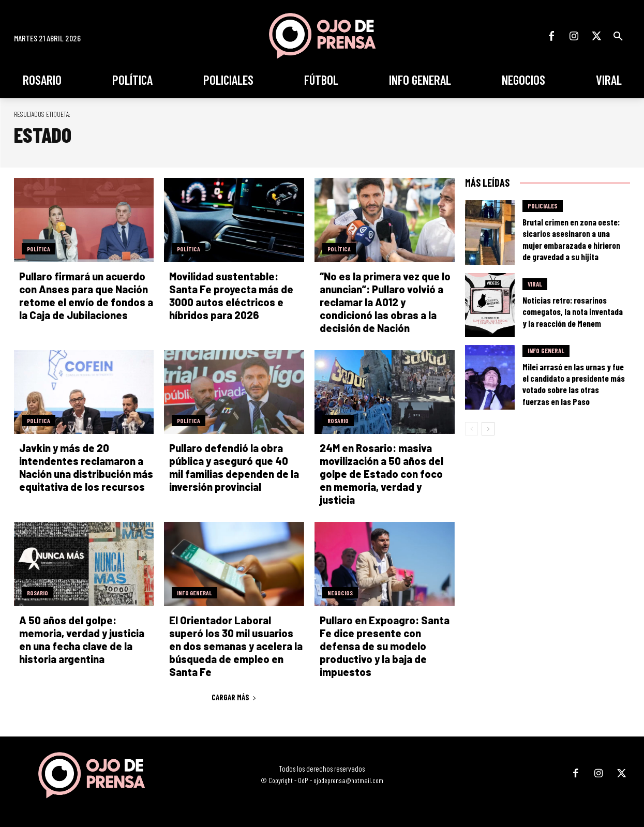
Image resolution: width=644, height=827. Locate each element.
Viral (535, 284)
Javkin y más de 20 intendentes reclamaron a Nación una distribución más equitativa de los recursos (86, 467)
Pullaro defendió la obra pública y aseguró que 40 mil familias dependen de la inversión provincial (234, 467)
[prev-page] (471, 429)
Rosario (338, 420)
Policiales (543, 206)
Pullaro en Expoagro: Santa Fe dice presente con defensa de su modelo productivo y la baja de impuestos (385, 646)
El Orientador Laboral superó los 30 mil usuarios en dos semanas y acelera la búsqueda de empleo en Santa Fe (236, 646)
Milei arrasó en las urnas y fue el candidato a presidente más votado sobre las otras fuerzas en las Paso (574, 384)
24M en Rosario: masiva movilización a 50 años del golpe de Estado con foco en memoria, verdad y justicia (381, 474)
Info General (194, 593)
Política (39, 249)
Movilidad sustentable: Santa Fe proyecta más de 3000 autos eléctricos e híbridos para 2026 (231, 296)
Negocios (340, 593)
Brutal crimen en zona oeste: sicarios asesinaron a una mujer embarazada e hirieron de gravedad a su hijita (571, 239)
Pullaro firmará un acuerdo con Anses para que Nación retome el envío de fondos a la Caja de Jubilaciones (86, 296)
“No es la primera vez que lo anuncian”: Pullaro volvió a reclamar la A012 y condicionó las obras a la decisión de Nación (385, 302)
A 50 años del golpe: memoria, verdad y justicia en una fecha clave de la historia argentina (82, 640)
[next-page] (488, 429)
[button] (618, 36)
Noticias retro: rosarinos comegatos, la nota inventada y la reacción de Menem (573, 311)
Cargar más (234, 697)
